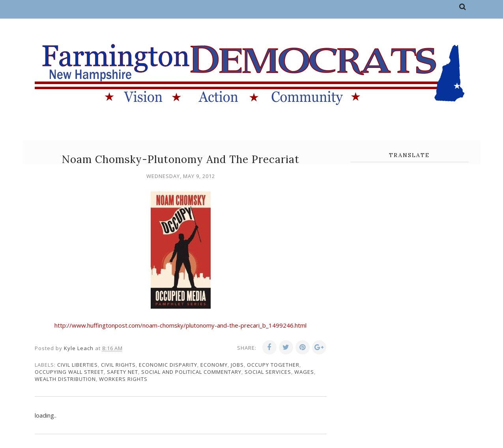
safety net (122, 372)
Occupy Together (273, 365)
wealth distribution (65, 379)
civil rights (118, 365)
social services (268, 372)
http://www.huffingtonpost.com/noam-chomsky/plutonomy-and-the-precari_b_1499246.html (180, 325)
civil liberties (78, 365)
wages (304, 372)
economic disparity (168, 365)
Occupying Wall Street (69, 372)
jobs (237, 365)
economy (214, 365)
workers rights (123, 379)
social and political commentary (191, 372)
